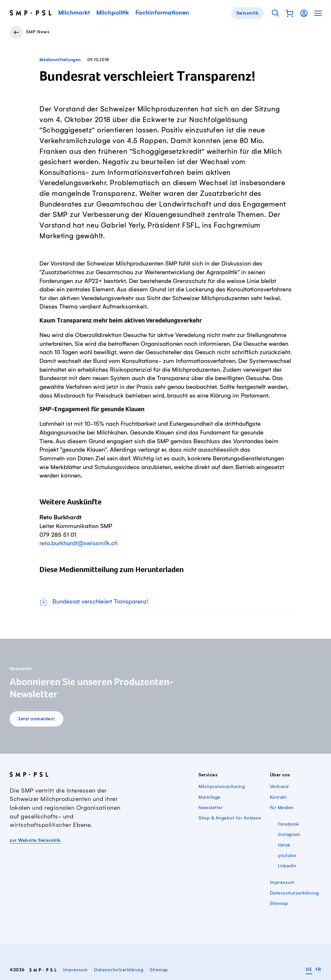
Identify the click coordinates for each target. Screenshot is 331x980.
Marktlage (209, 797)
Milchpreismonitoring (222, 787)
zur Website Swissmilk (35, 840)
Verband (279, 787)
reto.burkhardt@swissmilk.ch (79, 544)
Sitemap (279, 904)
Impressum (282, 883)
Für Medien (282, 808)
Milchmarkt (74, 13)
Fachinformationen (162, 13)
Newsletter (211, 808)
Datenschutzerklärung (294, 893)
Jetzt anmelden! (37, 719)
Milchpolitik (113, 13)
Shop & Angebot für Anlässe (230, 818)
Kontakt (278, 797)
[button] (290, 13)
